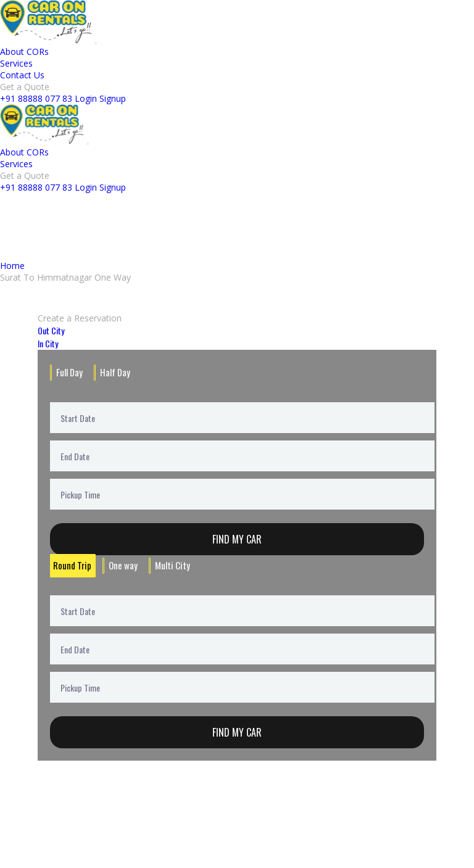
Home (12, 266)
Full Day (69, 372)
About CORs (24, 52)
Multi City (164, 565)
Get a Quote (25, 87)
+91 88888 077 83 (36, 98)
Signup (113, 98)
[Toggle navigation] (96, 43)
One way (118, 565)
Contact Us (22, 75)
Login (86, 98)
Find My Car (237, 539)
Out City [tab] (51, 330)
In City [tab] (48, 343)
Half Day (112, 372)
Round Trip (70, 565)
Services (16, 63)
